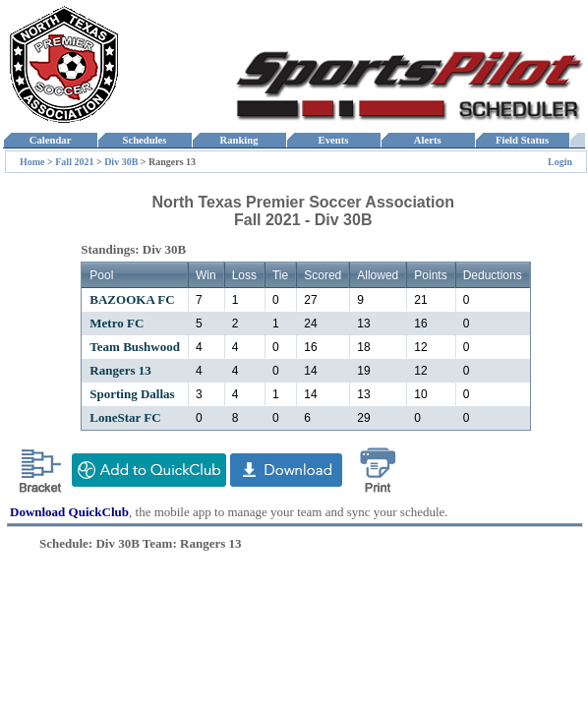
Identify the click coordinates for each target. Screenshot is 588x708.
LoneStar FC (125, 417)
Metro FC (117, 323)
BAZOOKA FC (132, 299)
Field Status (523, 140)
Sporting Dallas (132, 394)
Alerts (428, 140)
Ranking (239, 140)
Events (333, 140)
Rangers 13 (120, 370)
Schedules (145, 140)
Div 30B (121, 162)
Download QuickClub (69, 512)
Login (560, 162)
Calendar (50, 140)
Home (32, 162)
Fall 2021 (76, 162)
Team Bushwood (135, 347)
